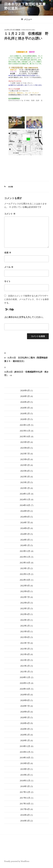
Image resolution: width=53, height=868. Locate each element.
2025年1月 (25, 488)
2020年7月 (25, 706)
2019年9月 (25, 763)
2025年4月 (25, 471)
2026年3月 (25, 408)
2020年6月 (25, 712)
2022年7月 (25, 597)
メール (9, 267)
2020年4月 (25, 723)
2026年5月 (25, 396)
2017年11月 (25, 798)
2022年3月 (25, 620)
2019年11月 (25, 752)
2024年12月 (25, 494)
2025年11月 (25, 431)
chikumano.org (28, 30)
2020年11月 (25, 683)
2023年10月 (25, 563)
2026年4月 (25, 402)
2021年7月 (25, 643)
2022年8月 (25, 591)
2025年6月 (25, 459)
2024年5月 (25, 534)
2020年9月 (25, 695)
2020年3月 (25, 729)
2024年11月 (25, 500)
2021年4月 (25, 654)
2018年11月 (25, 781)
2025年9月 (25, 442)
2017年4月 (25, 809)
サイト (7, 281)
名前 (8, 253)
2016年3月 (25, 821)
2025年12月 (25, 425)
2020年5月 (25, 717)
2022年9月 (25, 586)
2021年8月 (25, 637)
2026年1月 (25, 419)
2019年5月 (25, 769)
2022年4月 (25, 614)
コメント (10, 214)
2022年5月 (25, 608)
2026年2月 (25, 414)
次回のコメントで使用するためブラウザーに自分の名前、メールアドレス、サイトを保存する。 (26, 299)
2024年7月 (25, 523)
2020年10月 (25, 689)
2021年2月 (25, 666)
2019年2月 (25, 775)
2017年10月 (25, 804)
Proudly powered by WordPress (17, 861)
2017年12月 (25, 792)
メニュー (26, 19)
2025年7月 (25, 454)
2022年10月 (25, 580)
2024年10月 (25, 505)
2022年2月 (25, 626)
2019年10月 (25, 758)
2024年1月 (25, 545)
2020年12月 (25, 677)
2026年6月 (25, 391)
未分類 (11, 187)
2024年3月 (25, 540)
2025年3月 (25, 477)
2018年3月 (25, 786)
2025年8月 (25, 448)
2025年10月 (25, 437)
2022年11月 (25, 574)
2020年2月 (25, 735)
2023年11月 (25, 557)
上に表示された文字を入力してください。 (24, 317)
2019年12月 (25, 746)
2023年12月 (25, 551)
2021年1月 (25, 672)
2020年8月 (25, 700)
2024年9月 (25, 511)
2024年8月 (25, 517)
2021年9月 (25, 632)
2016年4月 (25, 815)
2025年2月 (25, 482)
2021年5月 (25, 649)
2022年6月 (25, 603)
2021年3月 (25, 660)
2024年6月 (25, 528)
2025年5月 (25, 465)
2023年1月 (25, 568)
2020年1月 (25, 740)
